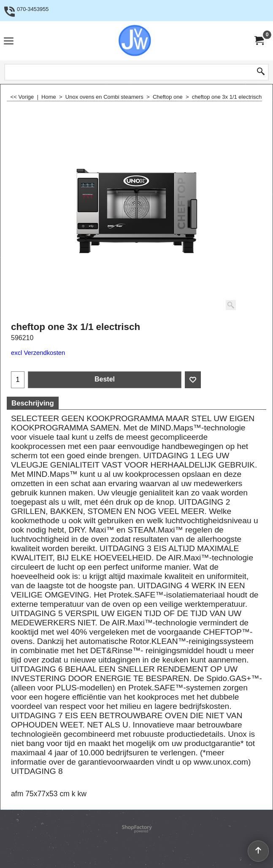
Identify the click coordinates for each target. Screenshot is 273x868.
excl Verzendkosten (38, 353)
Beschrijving (33, 403)
